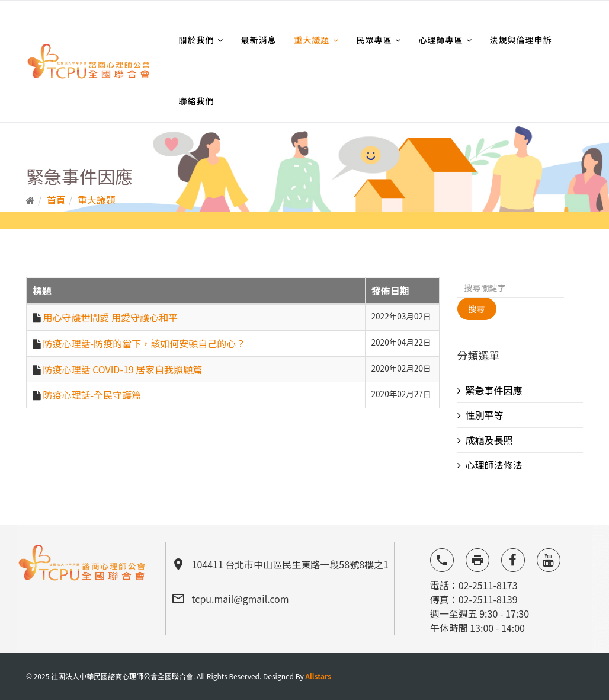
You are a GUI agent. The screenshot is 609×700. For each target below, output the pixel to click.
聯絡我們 (197, 101)
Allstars (318, 676)
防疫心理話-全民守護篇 (92, 395)
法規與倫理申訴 (521, 40)
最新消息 (259, 40)
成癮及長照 (489, 440)
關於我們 (197, 40)
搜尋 (477, 309)
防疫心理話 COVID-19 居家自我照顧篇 (123, 369)
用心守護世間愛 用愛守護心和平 (111, 317)
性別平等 (485, 415)
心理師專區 (441, 40)
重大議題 (312, 40)
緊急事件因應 (494, 390)
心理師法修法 (494, 465)
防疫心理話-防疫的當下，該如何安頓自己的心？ (145, 343)
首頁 (56, 200)
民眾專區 (374, 40)
